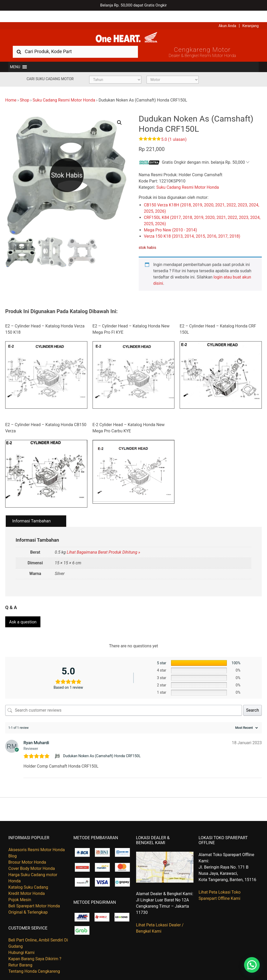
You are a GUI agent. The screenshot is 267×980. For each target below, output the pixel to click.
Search (253, 699)
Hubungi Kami (21, 941)
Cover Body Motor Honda (32, 857)
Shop (25, 91)
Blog (13, 845)
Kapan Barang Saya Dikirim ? (35, 948)
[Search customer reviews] (124, 699)
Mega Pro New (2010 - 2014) (171, 221)
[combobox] (75, 42)
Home (11, 91)
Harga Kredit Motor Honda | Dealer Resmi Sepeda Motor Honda (133, 27)
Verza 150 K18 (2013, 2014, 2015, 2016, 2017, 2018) (192, 227)
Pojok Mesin (20, 889)
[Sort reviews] (246, 717)
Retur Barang (20, 954)
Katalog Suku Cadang (28, 876)
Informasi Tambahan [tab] (31, 512)
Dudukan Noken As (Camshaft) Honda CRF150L (102, 745)
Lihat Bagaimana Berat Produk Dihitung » (104, 543)
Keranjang (251, 14)
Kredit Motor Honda (27, 882)
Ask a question (23, 611)
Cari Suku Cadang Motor (50, 70)
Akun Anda (227, 14)
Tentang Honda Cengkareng (34, 960)
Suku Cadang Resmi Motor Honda (64, 91)
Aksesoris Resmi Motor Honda (37, 839)
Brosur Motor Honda (27, 851)
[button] (15, 58)
